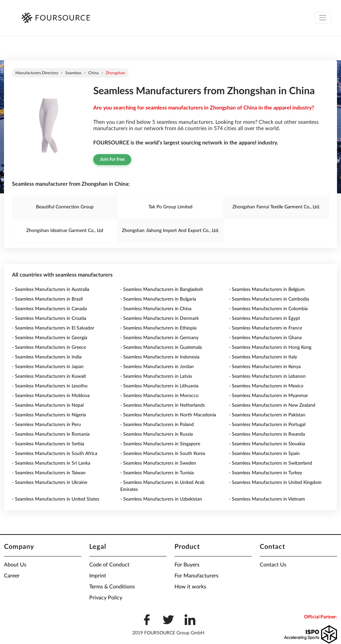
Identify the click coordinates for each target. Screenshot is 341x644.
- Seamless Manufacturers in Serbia (48, 444)
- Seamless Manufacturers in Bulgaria (158, 299)
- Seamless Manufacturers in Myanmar (268, 396)
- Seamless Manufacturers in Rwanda (267, 434)
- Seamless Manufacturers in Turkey (265, 473)
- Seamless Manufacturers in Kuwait (49, 376)
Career (12, 576)
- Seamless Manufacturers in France (265, 328)
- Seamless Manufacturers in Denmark (160, 319)
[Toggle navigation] (323, 18)
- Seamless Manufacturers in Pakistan (267, 415)
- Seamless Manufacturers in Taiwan (49, 473)
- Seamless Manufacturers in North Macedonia (168, 415)
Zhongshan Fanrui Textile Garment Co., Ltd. (276, 207)
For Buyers (187, 565)
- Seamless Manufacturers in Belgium (267, 290)
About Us (15, 565)
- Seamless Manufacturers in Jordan (157, 367)
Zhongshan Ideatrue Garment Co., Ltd (65, 231)
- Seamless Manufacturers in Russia (157, 434)
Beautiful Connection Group (65, 207)
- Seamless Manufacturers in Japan (48, 367)
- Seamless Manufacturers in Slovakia (267, 444)
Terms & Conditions (112, 587)
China (93, 73)
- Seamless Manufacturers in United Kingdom (275, 483)
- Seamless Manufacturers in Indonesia (160, 357)
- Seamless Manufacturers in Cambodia (269, 299)
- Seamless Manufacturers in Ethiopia (158, 328)
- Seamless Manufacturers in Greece (49, 347)
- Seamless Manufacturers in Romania (51, 434)
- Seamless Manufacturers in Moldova (51, 396)
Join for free (112, 159)
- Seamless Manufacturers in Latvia (156, 376)
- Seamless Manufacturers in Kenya (265, 367)
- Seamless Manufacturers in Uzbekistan (161, 499)
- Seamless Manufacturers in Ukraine (50, 483)
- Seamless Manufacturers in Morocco (159, 396)
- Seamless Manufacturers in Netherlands (163, 405)
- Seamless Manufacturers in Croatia (49, 319)
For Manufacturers (196, 576)
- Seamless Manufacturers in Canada (49, 309)
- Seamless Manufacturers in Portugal (267, 425)
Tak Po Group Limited (170, 207)
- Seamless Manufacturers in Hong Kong (270, 347)
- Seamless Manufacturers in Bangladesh (162, 290)
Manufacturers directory (37, 73)
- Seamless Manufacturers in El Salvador (53, 328)
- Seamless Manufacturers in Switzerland (270, 463)
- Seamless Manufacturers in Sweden (158, 463)
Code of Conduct (109, 565)
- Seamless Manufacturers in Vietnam (267, 499)
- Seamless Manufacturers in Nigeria (49, 415)
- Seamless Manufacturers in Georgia (50, 338)
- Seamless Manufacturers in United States (56, 499)
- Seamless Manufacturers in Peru (46, 425)
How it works (190, 587)
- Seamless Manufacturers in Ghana (265, 338)
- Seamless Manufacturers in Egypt (264, 319)
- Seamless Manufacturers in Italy (263, 357)
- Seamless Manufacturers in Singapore (160, 444)
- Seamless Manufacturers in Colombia (268, 309)
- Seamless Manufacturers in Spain (264, 454)
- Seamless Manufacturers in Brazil (47, 299)
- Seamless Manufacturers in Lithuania (159, 386)
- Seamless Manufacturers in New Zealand (272, 405)
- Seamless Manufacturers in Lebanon (267, 376)
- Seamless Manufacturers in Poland (157, 425)
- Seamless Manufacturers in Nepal (48, 405)
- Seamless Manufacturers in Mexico (266, 386)
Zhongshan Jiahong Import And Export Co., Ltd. (170, 231)
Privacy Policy (106, 598)
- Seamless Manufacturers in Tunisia (157, 473)
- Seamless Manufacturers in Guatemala (161, 347)
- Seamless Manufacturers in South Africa (55, 454)
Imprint (98, 576)
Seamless (73, 73)
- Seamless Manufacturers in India (47, 357)
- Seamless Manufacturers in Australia (51, 290)
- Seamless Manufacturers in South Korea (163, 454)
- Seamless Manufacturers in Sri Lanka (51, 463)
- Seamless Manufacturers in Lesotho (50, 386)
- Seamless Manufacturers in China (156, 309)
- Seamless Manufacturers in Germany (159, 338)
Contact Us (273, 565)
